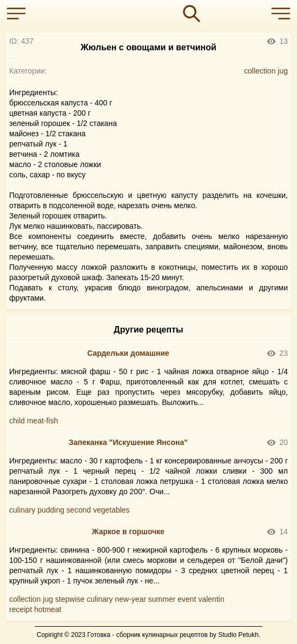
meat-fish (43, 421)
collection (260, 71)
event (187, 599)
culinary (22, 510)
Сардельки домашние (128, 353)
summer (162, 599)
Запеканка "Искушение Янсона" (128, 442)
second (79, 510)
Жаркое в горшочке (128, 532)
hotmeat (48, 609)
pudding (51, 510)
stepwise (70, 599)
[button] (19, 14)
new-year (130, 599)
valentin (211, 599)
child (17, 421)
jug (283, 71)
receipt (21, 609)
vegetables (111, 510)
